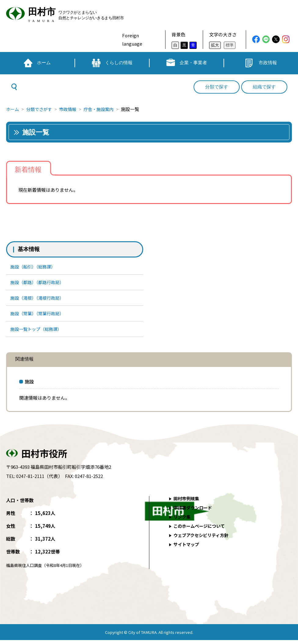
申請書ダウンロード (194, 511)
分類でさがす (41, 109)
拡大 (215, 45)
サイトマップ (187, 548)
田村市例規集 (187, 502)
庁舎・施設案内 (105, 109)
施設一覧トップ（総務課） (38, 332)
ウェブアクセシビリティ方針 (203, 539)
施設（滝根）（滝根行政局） (39, 300)
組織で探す (264, 87)
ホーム (13, 109)
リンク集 (183, 521)
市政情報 (72, 109)
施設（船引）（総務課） (35, 267)
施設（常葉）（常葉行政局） (39, 316)
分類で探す (217, 87)
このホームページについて (201, 530)
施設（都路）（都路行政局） (39, 283)
